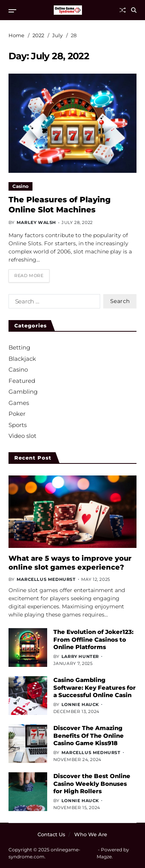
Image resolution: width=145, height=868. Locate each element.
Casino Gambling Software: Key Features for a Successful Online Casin (95, 687)
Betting (19, 347)
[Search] (134, 10)
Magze (104, 857)
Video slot (22, 436)
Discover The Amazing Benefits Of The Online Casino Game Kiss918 (89, 735)
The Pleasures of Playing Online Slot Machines (60, 205)
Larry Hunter (80, 656)
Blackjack (22, 359)
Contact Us (51, 834)
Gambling (23, 392)
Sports (18, 425)
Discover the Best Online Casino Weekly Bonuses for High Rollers (92, 784)
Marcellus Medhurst (46, 579)
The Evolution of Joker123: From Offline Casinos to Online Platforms (93, 639)
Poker (17, 414)
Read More (29, 276)
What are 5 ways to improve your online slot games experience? (70, 563)
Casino (20, 186)
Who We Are (91, 834)
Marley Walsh (36, 222)
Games (19, 403)
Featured (22, 381)
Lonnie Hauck (80, 704)
